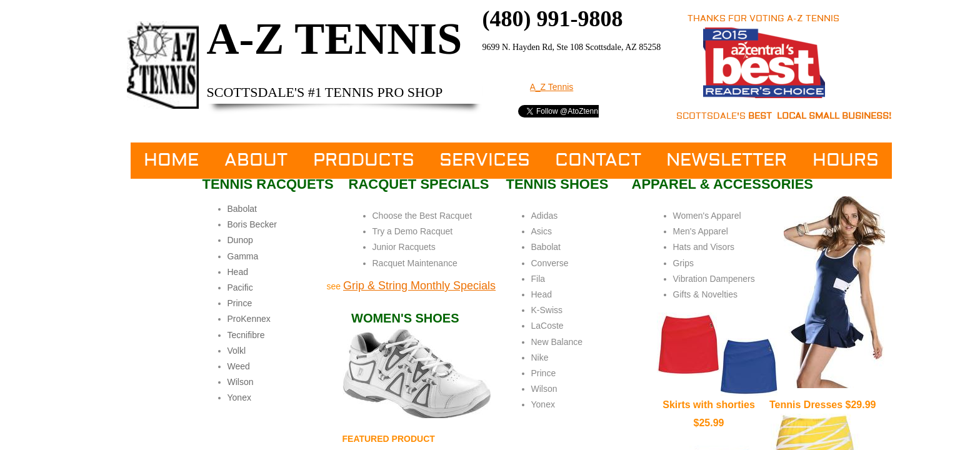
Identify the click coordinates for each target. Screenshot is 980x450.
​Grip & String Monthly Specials (419, 286)
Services (485, 160)
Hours (846, 160)
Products (364, 160)
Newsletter (727, 160)
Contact (598, 160)
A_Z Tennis (552, 87)
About (256, 160)
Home (171, 160)
